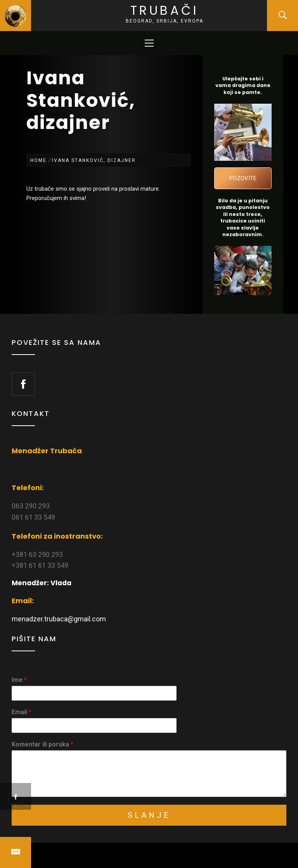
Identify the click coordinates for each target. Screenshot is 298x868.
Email (22, 712)
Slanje (149, 815)
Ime (19, 680)
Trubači (165, 10)
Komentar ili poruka (42, 744)
